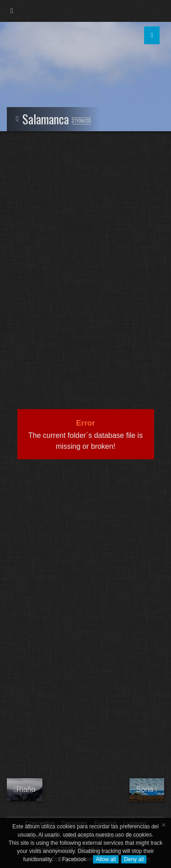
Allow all (106, 859)
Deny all (134, 859)
